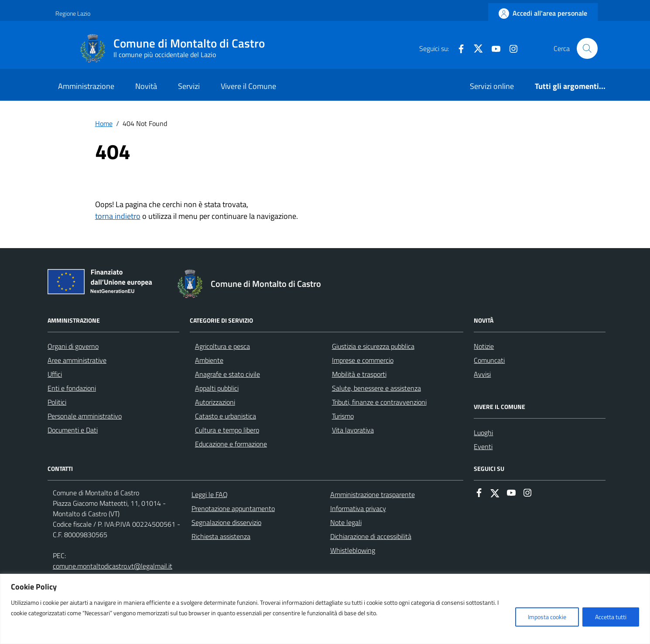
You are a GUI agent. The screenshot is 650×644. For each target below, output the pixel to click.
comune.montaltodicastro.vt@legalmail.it (113, 566)
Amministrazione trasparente (373, 494)
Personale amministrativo (85, 416)
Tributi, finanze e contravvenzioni (379, 402)
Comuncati (489, 360)
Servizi (189, 86)
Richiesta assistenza (221, 536)
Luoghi (483, 433)
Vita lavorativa (353, 430)
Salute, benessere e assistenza (376, 388)
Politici (57, 402)
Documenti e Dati (73, 430)
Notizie (484, 346)
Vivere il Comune (248, 86)
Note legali (346, 522)
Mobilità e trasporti (359, 374)
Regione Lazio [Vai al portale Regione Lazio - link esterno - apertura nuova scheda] (73, 13)
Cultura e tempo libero (227, 430)
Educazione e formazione (231, 444)
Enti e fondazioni (72, 388)
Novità (146, 86)
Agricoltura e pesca (222, 346)
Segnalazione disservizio (226, 522)
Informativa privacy (358, 508)
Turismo (343, 416)
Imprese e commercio (363, 360)
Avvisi (482, 374)
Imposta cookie (547, 617)
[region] (325, 609)
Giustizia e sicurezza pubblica (373, 346)
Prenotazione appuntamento (233, 508)
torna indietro (118, 216)
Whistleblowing (353, 550)
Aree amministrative (77, 360)
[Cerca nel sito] (587, 48)
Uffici (55, 374)
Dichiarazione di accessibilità (371, 536)
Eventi (483, 446)
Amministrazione (86, 86)
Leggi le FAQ (210, 494)
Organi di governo (73, 346)
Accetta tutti (611, 617)
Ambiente (209, 360)
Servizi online (492, 86)
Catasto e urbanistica (226, 416)
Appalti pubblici (217, 388)
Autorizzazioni (215, 402)
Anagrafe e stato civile (227, 374)
